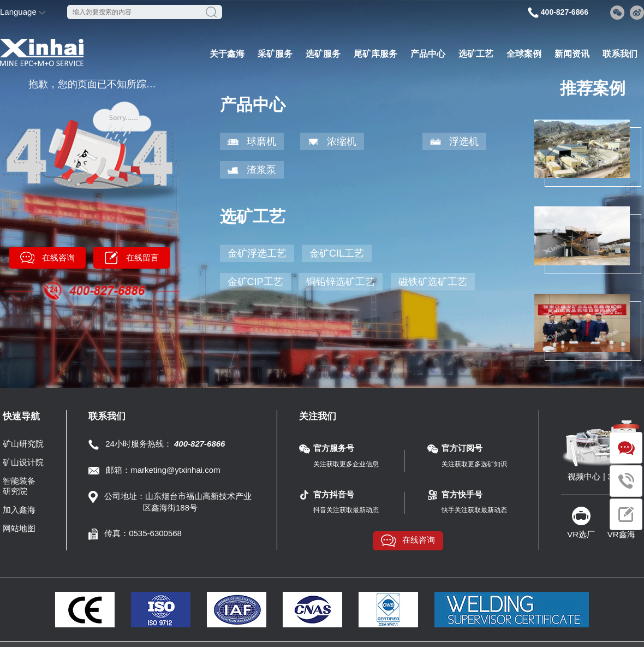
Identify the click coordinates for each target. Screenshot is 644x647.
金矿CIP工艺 (255, 282)
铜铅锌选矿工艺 (341, 282)
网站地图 (19, 528)
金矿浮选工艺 (257, 253)
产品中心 (428, 54)
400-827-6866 (565, 12)
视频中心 (584, 476)
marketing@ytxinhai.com (175, 470)
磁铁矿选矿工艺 (433, 282)
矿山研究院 (23, 444)
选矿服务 (323, 54)
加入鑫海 (19, 510)
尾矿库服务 (375, 54)
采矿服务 (275, 54)
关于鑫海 (227, 54)
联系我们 (620, 54)
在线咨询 (58, 257)
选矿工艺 (476, 54)
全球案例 (524, 54)
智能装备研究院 (19, 486)
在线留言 (142, 257)
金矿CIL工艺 (337, 253)
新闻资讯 (572, 54)
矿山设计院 (23, 462)
